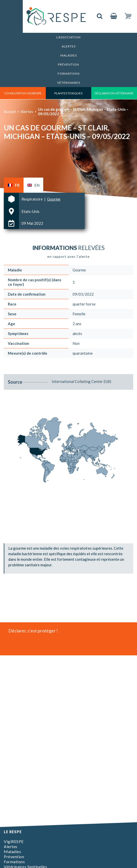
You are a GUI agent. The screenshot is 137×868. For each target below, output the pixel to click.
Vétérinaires (69, 83)
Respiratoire (32, 199)
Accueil (10, 111)
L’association (68, 37)
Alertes (69, 46)
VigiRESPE (14, 841)
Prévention (68, 64)
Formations (69, 74)
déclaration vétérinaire (114, 93)
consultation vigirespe (23, 93)
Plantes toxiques (68, 93)
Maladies (69, 55)
